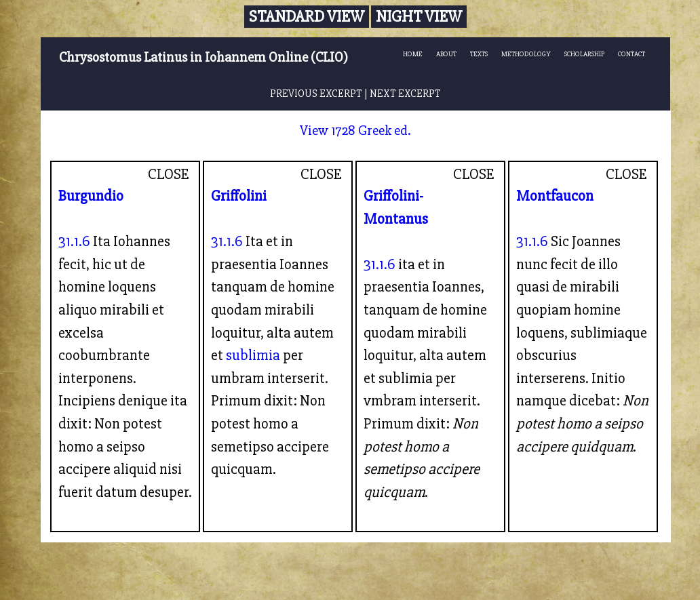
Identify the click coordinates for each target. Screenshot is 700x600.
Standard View (307, 17)
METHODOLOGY (526, 54)
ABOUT (446, 54)
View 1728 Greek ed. (355, 131)
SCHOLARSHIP (584, 54)
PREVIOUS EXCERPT (316, 94)
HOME (413, 54)
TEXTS (479, 54)
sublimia (253, 355)
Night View (419, 17)
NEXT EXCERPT (405, 94)
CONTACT (631, 54)
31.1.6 (74, 241)
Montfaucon (555, 196)
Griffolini (239, 196)
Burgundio (91, 196)
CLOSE (169, 174)
